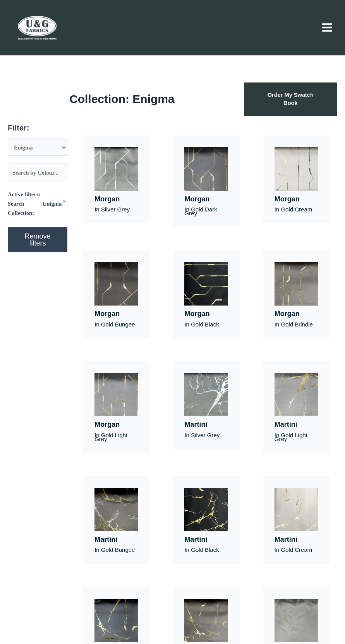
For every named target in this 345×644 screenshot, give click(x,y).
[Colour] (38, 173)
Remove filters (38, 240)
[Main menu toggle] (327, 27)
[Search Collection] (38, 148)
